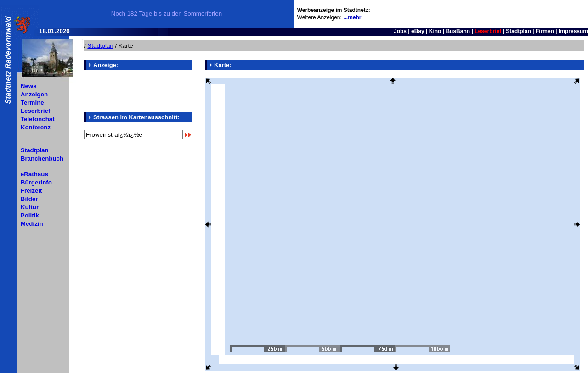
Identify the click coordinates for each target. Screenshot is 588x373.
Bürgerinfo (36, 182)
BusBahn (458, 31)
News (29, 86)
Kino (435, 31)
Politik (30, 215)
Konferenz (36, 127)
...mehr (352, 17)
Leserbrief (35, 111)
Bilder (29, 199)
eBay (418, 31)
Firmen (545, 31)
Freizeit (31, 191)
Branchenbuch (42, 159)
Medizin (32, 224)
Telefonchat (38, 119)
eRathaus (34, 174)
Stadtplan (518, 31)
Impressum (573, 31)
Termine (32, 103)
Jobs (400, 31)
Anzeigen (34, 94)
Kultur (30, 207)
